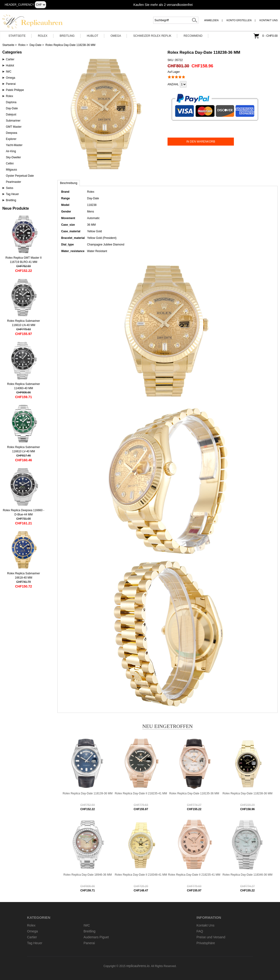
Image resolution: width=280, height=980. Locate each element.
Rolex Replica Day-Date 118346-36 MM (248, 875)
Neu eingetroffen (168, 726)
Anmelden (211, 20)
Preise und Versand (211, 937)
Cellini (10, 163)
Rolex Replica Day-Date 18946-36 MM (88, 875)
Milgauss (11, 170)
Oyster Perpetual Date (20, 176)
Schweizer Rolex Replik (152, 36)
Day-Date (35, 45)
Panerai (11, 84)
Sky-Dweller (13, 157)
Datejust (11, 114)
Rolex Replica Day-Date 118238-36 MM (248, 793)
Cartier (10, 59)
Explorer (11, 139)
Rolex (43, 36)
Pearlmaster (14, 182)
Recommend (193, 36)
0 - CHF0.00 (270, 36)
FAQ (200, 931)
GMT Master (14, 127)
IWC (9, 72)
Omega (116, 36)
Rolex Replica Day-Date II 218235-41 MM (141, 793)
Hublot (93, 36)
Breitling (67, 36)
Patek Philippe (15, 90)
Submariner (13, 121)
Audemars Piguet (96, 937)
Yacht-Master (14, 145)
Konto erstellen (239, 20)
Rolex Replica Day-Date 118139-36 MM (88, 793)
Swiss (10, 188)
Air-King (11, 151)
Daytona (11, 102)
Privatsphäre (206, 943)
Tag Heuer (12, 194)
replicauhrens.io (138, 966)
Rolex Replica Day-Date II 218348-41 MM (141, 875)
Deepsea (12, 133)
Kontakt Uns (269, 20)
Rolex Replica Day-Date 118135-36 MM (194, 793)
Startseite (17, 36)
